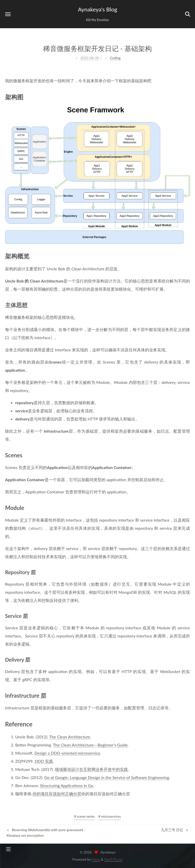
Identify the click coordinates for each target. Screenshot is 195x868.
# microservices (109, 816)
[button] (8, 14)
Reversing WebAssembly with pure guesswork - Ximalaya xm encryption (46, 833)
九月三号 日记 (175, 830)
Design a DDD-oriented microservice (67, 753)
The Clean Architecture (70, 736)
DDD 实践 (44, 761)
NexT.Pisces (113, 859)
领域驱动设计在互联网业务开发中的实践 (91, 769)
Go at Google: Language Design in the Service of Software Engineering (107, 777)
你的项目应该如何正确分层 (57, 793)
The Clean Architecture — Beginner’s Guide (90, 744)
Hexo (96, 859)
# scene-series (84, 816)
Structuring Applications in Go (67, 785)
